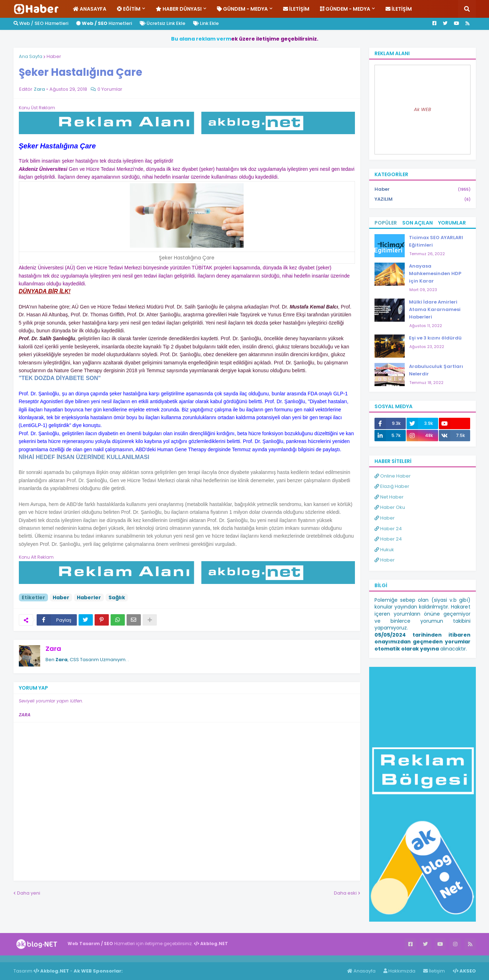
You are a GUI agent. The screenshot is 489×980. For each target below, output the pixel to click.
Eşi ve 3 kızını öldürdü (435, 338)
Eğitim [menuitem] (129, 9)
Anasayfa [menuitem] (90, 9)
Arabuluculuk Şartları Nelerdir (436, 370)
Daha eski (345, 893)
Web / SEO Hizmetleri (41, 23)
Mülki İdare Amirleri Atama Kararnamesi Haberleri (435, 309)
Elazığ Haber (392, 486)
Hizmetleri (104, 23)
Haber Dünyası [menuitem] (179, 9)
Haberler (89, 597)
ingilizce (74, 959)
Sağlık (117, 597)
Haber (54, 56)
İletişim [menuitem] (296, 9)
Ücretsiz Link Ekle (163, 23)
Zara (53, 649)
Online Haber (393, 476)
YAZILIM (422, 199)
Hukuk (384, 550)
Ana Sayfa (31, 56)
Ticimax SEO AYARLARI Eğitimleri (436, 241)
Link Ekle (206, 23)
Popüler (386, 223)
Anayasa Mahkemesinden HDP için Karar (435, 273)
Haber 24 (388, 529)
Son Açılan (418, 223)
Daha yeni (29, 893)
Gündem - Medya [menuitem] (242, 9)
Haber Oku (390, 507)
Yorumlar (452, 223)
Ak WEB (422, 109)
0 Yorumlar (110, 89)
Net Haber (389, 497)
